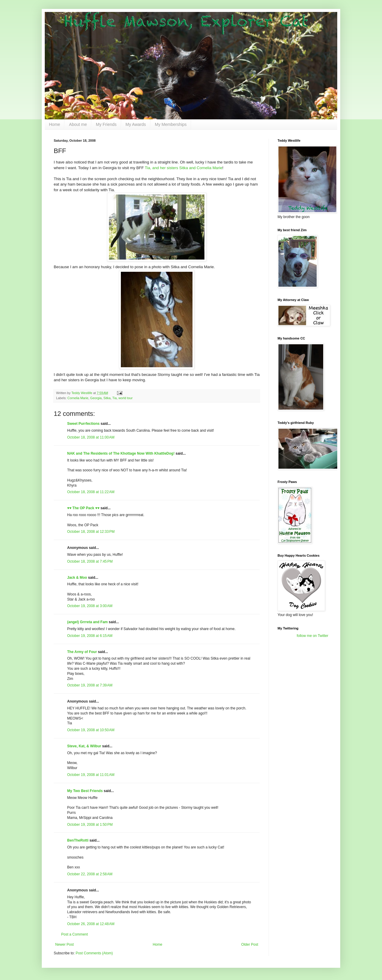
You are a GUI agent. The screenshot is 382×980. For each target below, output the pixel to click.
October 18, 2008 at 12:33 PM (91, 532)
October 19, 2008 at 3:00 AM (90, 606)
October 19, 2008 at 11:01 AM (91, 775)
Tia (114, 398)
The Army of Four (82, 652)
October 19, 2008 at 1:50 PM (90, 825)
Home (54, 124)
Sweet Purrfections (83, 424)
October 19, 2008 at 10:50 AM (91, 730)
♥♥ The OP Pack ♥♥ (83, 508)
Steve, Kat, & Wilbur (84, 746)
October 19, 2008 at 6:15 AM (90, 636)
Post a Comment (74, 934)
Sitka (107, 398)
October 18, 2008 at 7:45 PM (90, 561)
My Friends (106, 124)
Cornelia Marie (78, 398)
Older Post (250, 944)
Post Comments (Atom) (94, 953)
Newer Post (64, 944)
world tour (125, 398)
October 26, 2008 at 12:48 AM (91, 924)
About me (78, 124)
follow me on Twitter (312, 636)
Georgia (96, 398)
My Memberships (171, 124)
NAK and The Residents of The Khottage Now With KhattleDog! (121, 453)
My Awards (136, 124)
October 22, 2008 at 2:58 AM (90, 874)
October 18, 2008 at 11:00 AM (91, 437)
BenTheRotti (78, 840)
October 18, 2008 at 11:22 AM (91, 492)
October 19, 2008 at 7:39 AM (90, 685)
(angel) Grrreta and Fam (87, 622)
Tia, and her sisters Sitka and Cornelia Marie (184, 168)
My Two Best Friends (85, 791)
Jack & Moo (77, 578)
